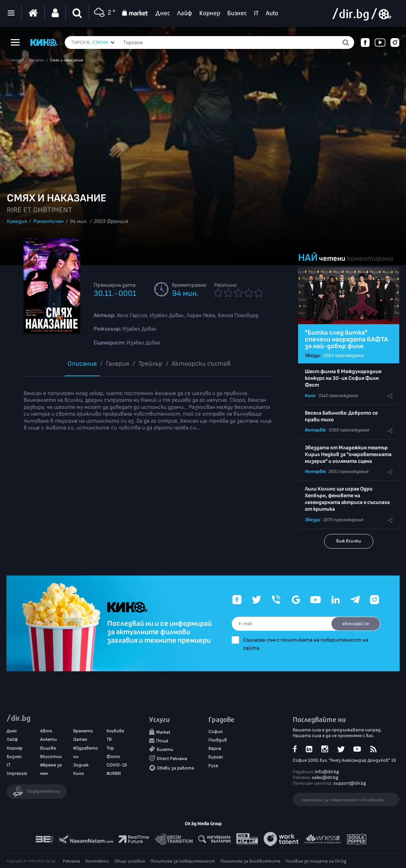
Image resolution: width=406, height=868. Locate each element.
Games (80, 740)
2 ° (104, 13)
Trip (110, 748)
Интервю (315, 430)
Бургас (216, 757)
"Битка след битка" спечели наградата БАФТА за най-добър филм (346, 339)
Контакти (97, 861)
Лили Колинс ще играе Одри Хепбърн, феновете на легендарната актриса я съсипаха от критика (347, 499)
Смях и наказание (66, 60)
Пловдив (218, 740)
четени (332, 259)
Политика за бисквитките (250, 861)
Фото (113, 757)
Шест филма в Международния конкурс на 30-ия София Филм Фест (343, 378)
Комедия (17, 221)
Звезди (313, 355)
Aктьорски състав (201, 364)
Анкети (49, 740)
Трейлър (150, 364)
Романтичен (48, 221)
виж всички (349, 541)
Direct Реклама (172, 759)
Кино (310, 396)
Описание (82, 364)
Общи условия (130, 861)
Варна (215, 749)
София (215, 732)
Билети (165, 750)
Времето (83, 731)
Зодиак (81, 765)
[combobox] (103, 43)
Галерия (118, 364)
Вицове (48, 748)
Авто (46, 731)
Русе (213, 766)
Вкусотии (51, 757)
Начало (17, 60)
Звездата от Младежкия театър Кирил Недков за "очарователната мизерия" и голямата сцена (348, 455)
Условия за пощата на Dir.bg (316, 861)
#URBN (114, 774)
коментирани (370, 259)
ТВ (109, 740)
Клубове (115, 731)
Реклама (71, 861)
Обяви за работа (175, 768)
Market (163, 733)
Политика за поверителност (183, 861)
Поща (162, 741)
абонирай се (355, 624)
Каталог (36, 60)
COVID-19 (117, 765)
